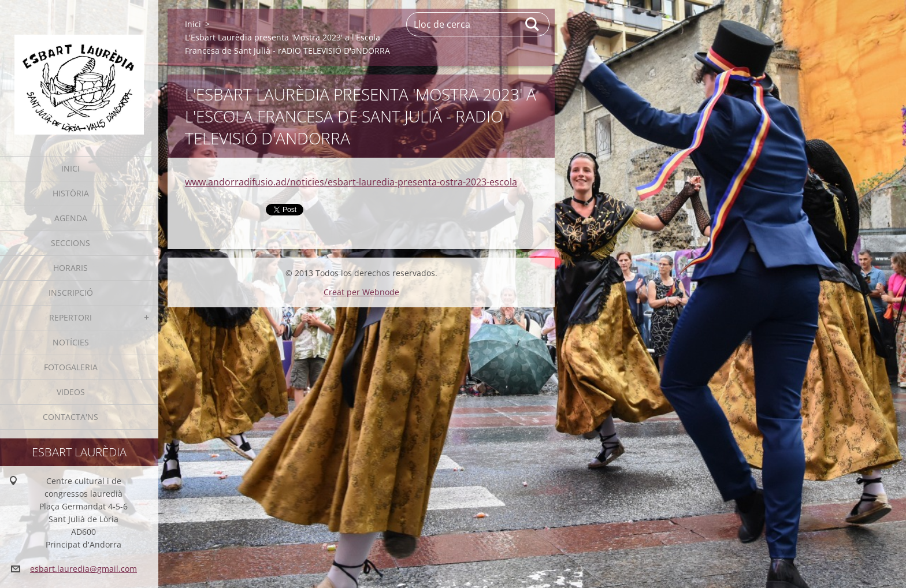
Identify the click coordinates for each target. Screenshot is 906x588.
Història (71, 193)
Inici (70, 168)
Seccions (70, 243)
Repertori (70, 317)
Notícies (71, 342)
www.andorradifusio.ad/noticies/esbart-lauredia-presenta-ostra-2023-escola (351, 182)
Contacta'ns (70, 417)
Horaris (70, 268)
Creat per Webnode (361, 292)
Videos (71, 392)
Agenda (71, 218)
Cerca (533, 24)
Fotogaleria (71, 367)
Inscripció (71, 293)
